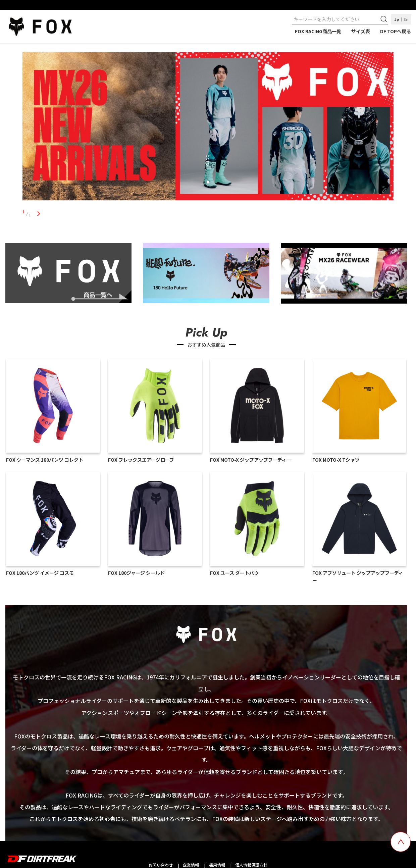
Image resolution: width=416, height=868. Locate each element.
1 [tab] (38, 214)
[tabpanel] (208, 127)
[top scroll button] (401, 842)
